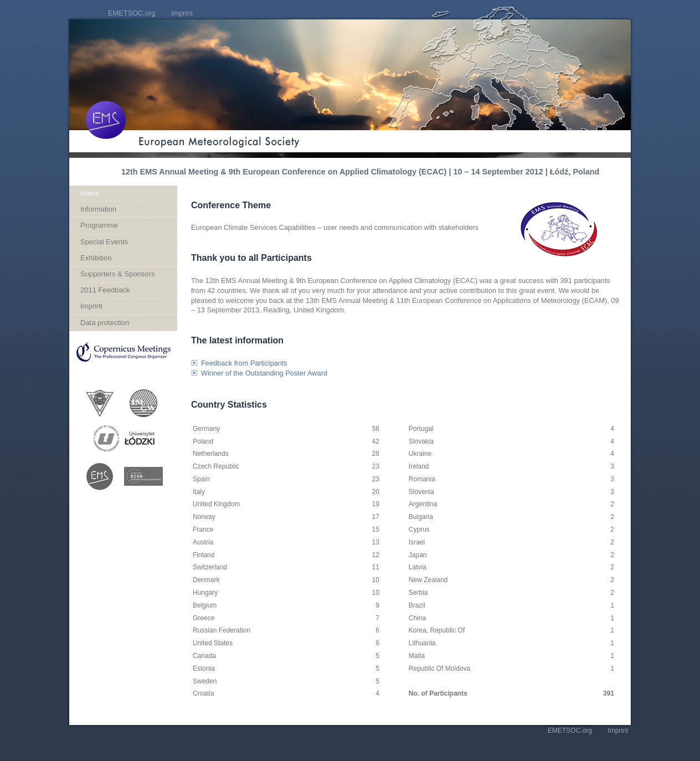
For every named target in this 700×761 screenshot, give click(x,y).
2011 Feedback (105, 290)
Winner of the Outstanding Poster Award (264, 373)
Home (90, 193)
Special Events (104, 242)
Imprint (182, 13)
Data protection (105, 323)
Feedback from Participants (244, 363)
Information (98, 209)
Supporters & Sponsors (117, 274)
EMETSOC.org (132, 13)
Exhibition (96, 258)
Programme (99, 225)
